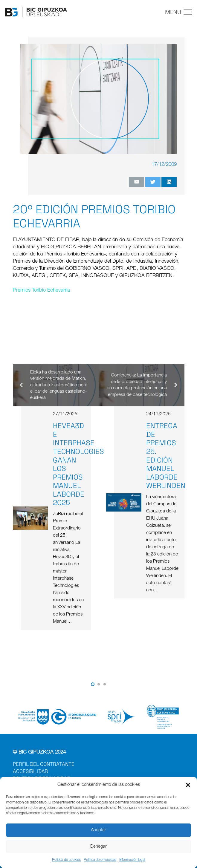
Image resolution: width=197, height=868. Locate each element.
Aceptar (98, 830)
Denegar (98, 847)
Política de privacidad (100, 860)
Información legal (132, 860)
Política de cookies (66, 860)
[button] (188, 785)
